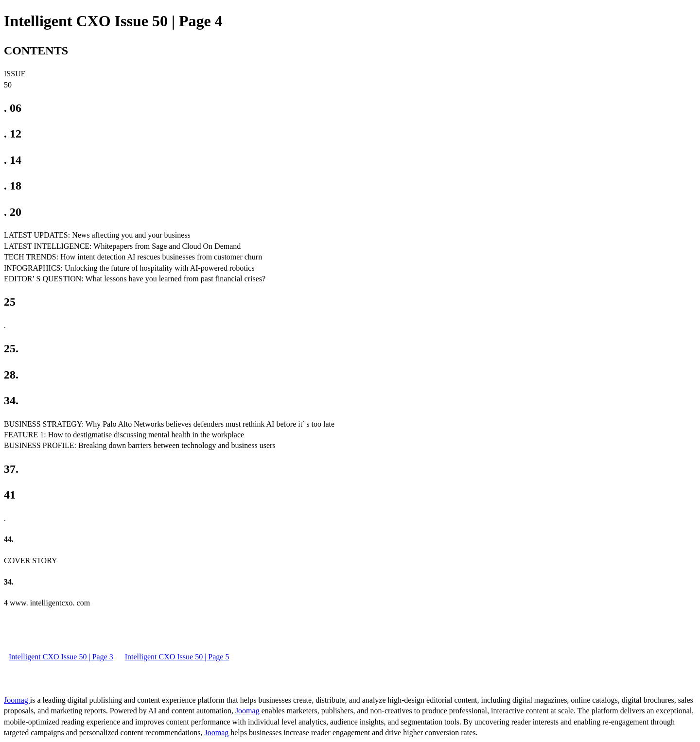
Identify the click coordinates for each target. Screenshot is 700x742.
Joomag (17, 700)
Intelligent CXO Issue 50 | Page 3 (61, 657)
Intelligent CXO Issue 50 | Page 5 (177, 657)
